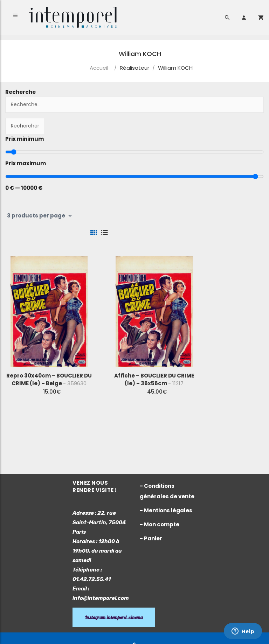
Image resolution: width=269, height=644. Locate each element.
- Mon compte (160, 524)
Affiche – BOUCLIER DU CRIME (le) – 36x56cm (154, 379)
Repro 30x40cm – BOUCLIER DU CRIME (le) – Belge (49, 379)
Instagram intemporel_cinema (114, 617)
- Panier (151, 538)
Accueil (99, 68)
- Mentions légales (166, 510)
